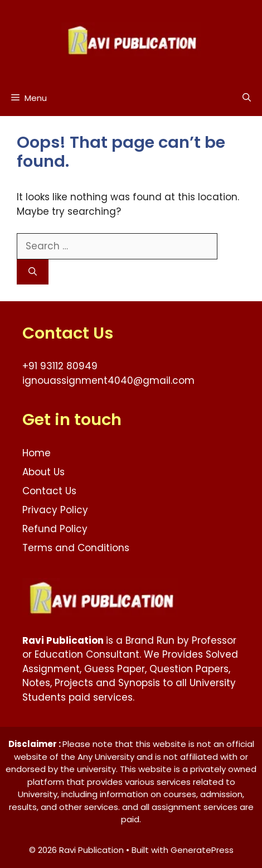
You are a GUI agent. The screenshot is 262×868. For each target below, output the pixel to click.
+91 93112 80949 (60, 366)
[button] (247, 98)
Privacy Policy (55, 510)
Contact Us (49, 491)
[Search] (33, 272)
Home (37, 453)
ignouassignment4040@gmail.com (108, 380)
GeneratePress (202, 850)
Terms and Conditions (76, 548)
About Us (43, 472)
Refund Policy (55, 529)
